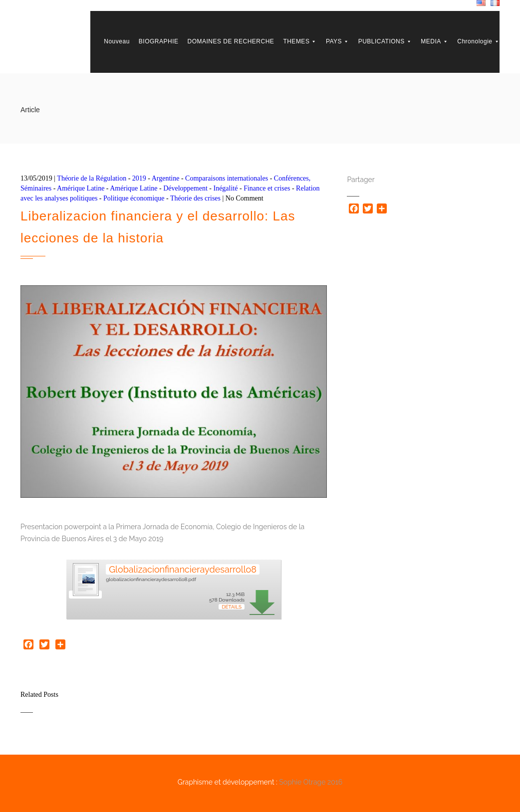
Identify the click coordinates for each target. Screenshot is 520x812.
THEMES (300, 41)
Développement (185, 188)
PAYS (338, 41)
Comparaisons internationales (227, 178)
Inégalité (225, 188)
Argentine (166, 178)
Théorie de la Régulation (92, 178)
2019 (139, 178)
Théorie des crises (195, 198)
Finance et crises (267, 188)
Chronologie (478, 41)
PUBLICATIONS (385, 41)
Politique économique (134, 198)
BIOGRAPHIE (159, 41)
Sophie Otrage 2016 (311, 782)
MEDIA (434, 41)
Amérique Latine (81, 188)
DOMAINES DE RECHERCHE (231, 41)
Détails (232, 607)
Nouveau (117, 41)
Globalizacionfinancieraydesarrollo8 (183, 569)
